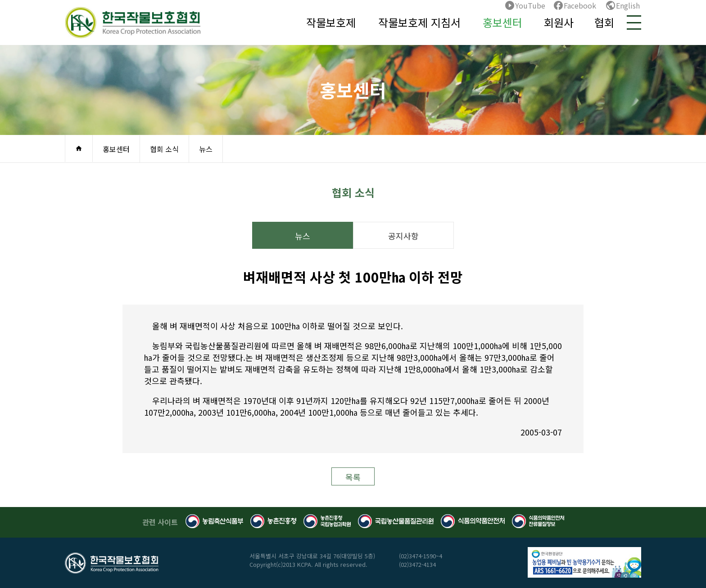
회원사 (559, 22)
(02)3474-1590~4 (421, 556)
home (79, 148)
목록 (353, 477)
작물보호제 (331, 22)
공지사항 (403, 236)
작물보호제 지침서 (419, 22)
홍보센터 (502, 22)
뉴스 (206, 149)
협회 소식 (164, 149)
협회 (604, 22)
